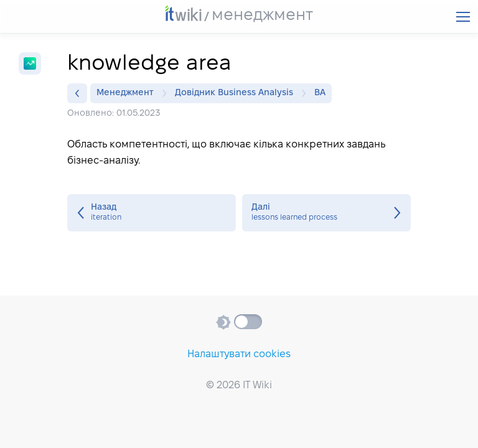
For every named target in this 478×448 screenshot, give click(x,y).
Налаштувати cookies (239, 354)
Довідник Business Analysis (237, 93)
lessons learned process (326, 213)
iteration (152, 213)
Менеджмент (128, 93)
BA (320, 93)
